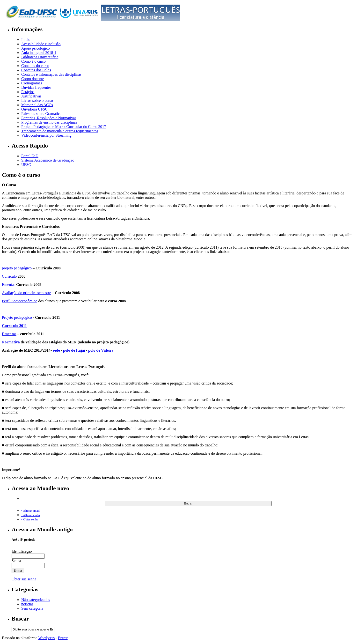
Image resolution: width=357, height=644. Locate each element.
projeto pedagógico (17, 268)
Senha (16, 561)
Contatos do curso (35, 66)
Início (26, 40)
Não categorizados (36, 600)
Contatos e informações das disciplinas (51, 74)
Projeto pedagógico (17, 317)
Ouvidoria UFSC (34, 109)
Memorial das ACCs (37, 105)
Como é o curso (33, 61)
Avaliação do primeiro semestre (26, 293)
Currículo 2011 (14, 326)
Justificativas (31, 96)
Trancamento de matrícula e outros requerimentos (60, 131)
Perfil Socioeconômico (20, 301)
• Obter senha (30, 519)
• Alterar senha (31, 515)
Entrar (63, 638)
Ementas (9, 285)
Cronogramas (32, 83)
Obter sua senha (24, 579)
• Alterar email (30, 511)
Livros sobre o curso (37, 100)
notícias (27, 604)
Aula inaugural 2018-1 (39, 53)
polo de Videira (101, 350)
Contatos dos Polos (36, 70)
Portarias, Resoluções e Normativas (49, 118)
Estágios (28, 92)
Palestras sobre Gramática (41, 114)
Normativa (11, 342)
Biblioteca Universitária (40, 57)
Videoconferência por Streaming (46, 135)
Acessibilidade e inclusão (41, 44)
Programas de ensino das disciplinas (49, 122)
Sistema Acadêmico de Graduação (48, 160)
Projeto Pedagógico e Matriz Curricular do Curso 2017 (64, 127)
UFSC (26, 165)
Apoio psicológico (36, 48)
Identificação (22, 551)
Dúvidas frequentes (36, 87)
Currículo (9, 276)
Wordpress (46, 638)
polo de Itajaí (74, 350)
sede (56, 350)
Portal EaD (30, 156)
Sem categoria (32, 608)
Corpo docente (33, 79)
